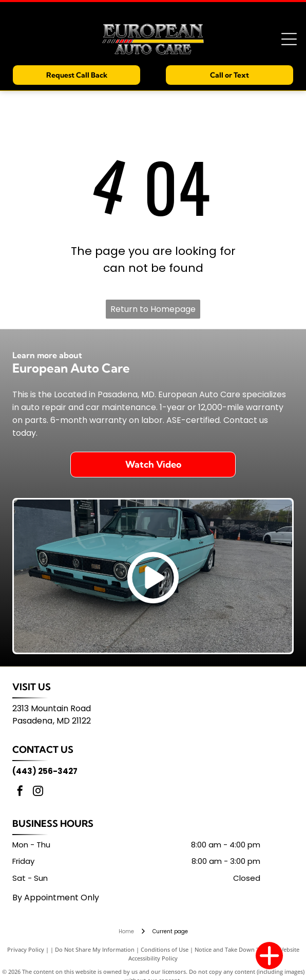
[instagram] (38, 792)
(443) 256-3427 (45, 771)
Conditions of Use (165, 949)
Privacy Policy (26, 949)
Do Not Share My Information (95, 949)
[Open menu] (289, 39)
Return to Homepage (153, 309)
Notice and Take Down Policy (233, 949)
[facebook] (20, 792)
